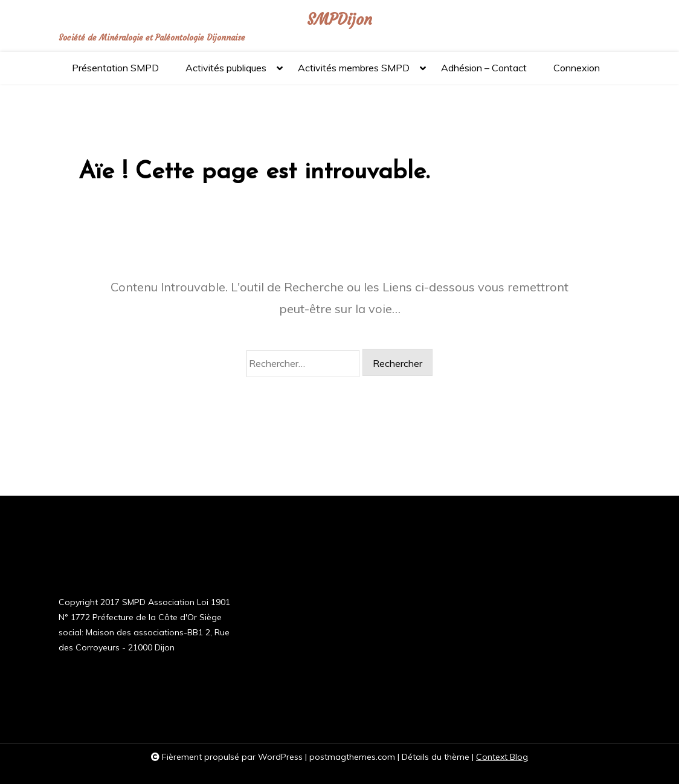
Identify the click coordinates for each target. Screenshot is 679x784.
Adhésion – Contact (484, 68)
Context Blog (502, 757)
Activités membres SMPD (354, 73)
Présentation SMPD (115, 68)
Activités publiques (226, 73)
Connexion (577, 68)
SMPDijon (339, 20)
